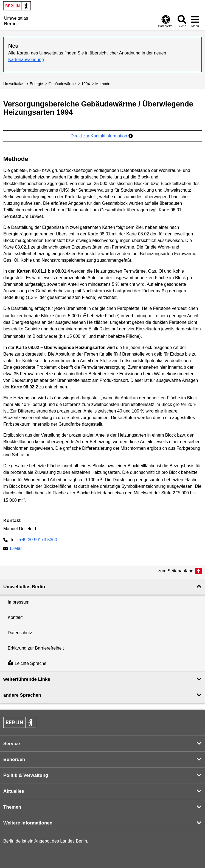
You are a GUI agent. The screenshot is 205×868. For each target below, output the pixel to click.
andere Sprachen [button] (22, 695)
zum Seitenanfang (176, 571)
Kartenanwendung (26, 60)
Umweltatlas (14, 84)
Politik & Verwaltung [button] (26, 775)
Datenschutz (20, 633)
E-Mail (16, 549)
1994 (85, 84)
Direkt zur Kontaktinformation (102, 136)
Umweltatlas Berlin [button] (24, 587)
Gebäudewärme (62, 84)
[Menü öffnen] (195, 21)
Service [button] (12, 744)
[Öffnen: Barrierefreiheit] (166, 21)
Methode (103, 84)
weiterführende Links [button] (27, 679)
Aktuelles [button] (14, 791)
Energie (36, 84)
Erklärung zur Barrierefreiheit (36, 648)
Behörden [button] (14, 759)
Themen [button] (12, 807)
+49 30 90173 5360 (38, 540)
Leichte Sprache (27, 663)
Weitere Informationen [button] (28, 823)
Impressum (19, 602)
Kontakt (15, 617)
